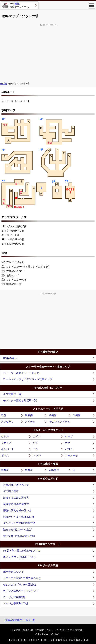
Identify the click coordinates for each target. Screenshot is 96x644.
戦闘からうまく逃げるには (19, 517)
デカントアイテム (60, 422)
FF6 (30, 640)
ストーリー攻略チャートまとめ (21, 373)
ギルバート (8, 449)
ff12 (65, 640)
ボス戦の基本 (11, 491)
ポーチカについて (13, 572)
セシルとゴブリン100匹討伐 (19, 585)
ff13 (71, 640)
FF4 (17, 640)
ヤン (36, 449)
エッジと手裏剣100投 (16, 603)
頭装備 (53, 415)
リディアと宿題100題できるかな (22, 578)
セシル (5, 436)
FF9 (50, 640)
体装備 (77, 415)
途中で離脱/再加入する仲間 (19, 536)
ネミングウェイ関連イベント (20, 557)
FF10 (58, 640)
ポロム (5, 455)
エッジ (37, 455)
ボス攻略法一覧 (12, 394)
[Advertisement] (48, 53)
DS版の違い (10, 358)
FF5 (23, 640)
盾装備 (29, 415)
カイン (37, 436)
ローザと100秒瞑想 (14, 597)
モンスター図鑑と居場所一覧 (20, 400)
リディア (6, 443)
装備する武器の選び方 (16, 498)
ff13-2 (79, 640)
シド (36, 443)
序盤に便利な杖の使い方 (17, 510)
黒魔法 (29, 470)
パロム (69, 449)
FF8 (43, 640)
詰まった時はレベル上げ (17, 529)
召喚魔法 (54, 470)
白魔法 (5, 470)
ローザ (69, 436)
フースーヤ (71, 455)
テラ (68, 443)
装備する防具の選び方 (16, 504)
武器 (4, 415)
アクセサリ (7, 422)
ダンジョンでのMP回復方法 (19, 523)
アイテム (30, 422)
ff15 (86, 640)
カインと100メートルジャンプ (21, 591)
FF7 (37, 640)
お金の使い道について (16, 485)
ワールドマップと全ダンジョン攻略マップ (28, 379)
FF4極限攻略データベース (20, 620)
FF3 (10, 640)
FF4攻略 (4, 83)
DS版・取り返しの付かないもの (22, 551)
